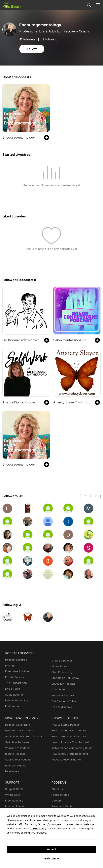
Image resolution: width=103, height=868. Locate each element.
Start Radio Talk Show (64, 678)
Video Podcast (60, 666)
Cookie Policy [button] (14, 828)
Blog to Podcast (14, 754)
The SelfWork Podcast (18, 402)
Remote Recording (16, 700)
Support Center (14, 789)
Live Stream (12, 689)
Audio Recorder (14, 695)
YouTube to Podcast (17, 748)
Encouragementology (17, 137)
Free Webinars (14, 801)
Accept (51, 849)
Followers (27, 39)
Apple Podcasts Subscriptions (22, 736)
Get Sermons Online (63, 701)
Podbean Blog (60, 795)
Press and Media (61, 806)
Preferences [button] (14, 833)
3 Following (49, 39)
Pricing (9, 666)
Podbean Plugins (15, 766)
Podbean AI (12, 706)
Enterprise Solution (16, 671)
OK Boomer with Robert (19, 340)
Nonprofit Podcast (62, 695)
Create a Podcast (62, 661)
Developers (12, 771)
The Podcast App (15, 683)
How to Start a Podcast (65, 725)
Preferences (52, 859)
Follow (31, 49)
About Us (57, 789)
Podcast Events (14, 806)
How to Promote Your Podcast (69, 742)
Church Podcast (61, 689)
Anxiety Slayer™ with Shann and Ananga (72, 402)
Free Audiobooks (61, 707)
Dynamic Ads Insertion (18, 731)
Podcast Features (15, 660)
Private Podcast (14, 677)
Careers (56, 801)
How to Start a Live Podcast (68, 731)
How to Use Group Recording (69, 754)
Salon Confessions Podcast (72, 340)
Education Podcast (62, 684)
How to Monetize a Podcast (68, 736)
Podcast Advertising (17, 725)
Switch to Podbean (16, 742)
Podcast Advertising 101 (66, 760)
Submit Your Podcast (17, 760)
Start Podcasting (61, 672)
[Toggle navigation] (98, 5)
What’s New (12, 795)
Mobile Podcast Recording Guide (71, 748)
